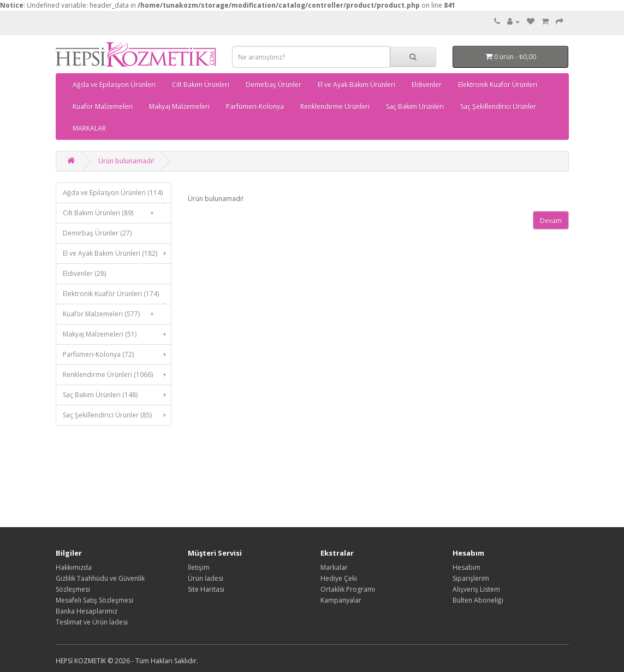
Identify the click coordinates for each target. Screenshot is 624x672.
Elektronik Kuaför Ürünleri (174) (117, 296)
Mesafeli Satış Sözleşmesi (94, 600)
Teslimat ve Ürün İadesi (92, 622)
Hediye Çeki (339, 578)
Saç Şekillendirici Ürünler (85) (117, 415)
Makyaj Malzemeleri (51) (117, 334)
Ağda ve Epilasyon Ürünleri (114, 84)
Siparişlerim (471, 578)
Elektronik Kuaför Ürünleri (498, 84)
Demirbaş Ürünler (274, 84)
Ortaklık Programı (348, 589)
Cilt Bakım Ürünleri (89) (111, 213)
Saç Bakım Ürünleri (415, 106)
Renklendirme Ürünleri (335, 106)
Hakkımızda (74, 567)
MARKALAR (89, 128)
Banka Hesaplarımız (87, 611)
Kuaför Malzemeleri (103, 106)
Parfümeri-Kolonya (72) (117, 355)
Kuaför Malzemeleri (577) (111, 314)
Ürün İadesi (206, 578)
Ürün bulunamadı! (126, 161)
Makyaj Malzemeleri (179, 106)
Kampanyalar (341, 600)
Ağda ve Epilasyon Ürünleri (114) (117, 195)
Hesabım (466, 567)
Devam (551, 220)
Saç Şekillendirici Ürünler (498, 106)
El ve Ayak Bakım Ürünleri (356, 84)
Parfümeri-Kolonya (255, 106)
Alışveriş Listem (476, 589)
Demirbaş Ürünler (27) (97, 233)
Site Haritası (206, 589)
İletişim (199, 567)
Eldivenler (427, 84)
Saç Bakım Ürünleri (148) (117, 395)
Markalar (334, 567)
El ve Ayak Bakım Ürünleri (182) (117, 254)
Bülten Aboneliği (478, 600)
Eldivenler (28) (84, 273)
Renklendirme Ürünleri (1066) (117, 375)
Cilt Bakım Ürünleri (201, 84)
